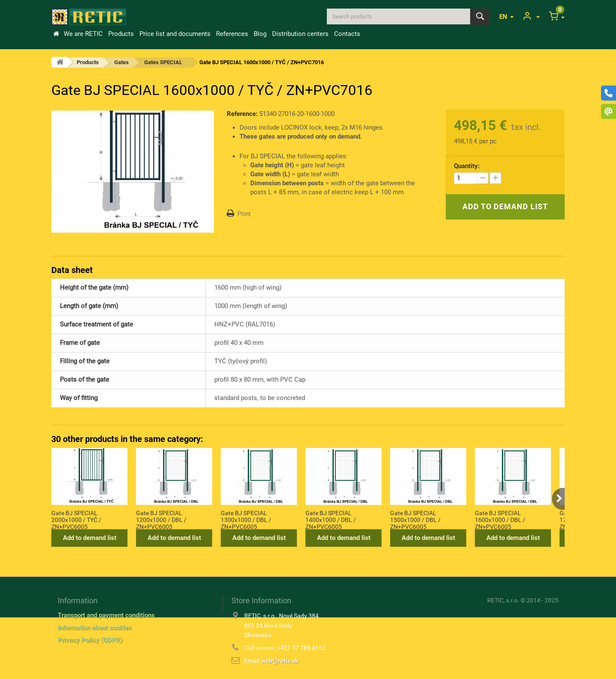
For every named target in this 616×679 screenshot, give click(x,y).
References (232, 34)
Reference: (242, 114)
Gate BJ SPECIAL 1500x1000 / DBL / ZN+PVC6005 (415, 519)
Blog (260, 34)
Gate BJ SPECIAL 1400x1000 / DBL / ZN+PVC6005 (331, 519)
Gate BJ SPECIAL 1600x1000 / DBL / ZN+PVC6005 (500, 519)
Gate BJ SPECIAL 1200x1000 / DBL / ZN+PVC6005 (161, 519)
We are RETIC (83, 34)
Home (56, 34)
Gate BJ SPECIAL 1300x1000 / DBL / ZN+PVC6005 (246, 519)
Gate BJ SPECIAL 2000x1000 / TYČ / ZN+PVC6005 (76, 519)
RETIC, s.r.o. (503, 600)
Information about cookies (95, 628)
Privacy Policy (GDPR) (90, 640)
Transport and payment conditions (106, 615)
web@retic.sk (280, 661)
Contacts (347, 34)
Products (121, 34)
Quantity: (467, 166)
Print (244, 214)
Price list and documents (175, 34)
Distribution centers (300, 34)
